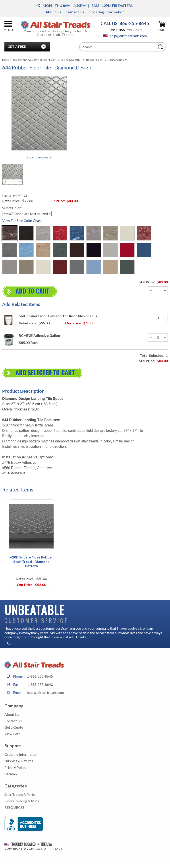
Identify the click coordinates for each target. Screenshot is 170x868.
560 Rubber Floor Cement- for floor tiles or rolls (58, 316)
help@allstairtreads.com (125, 36)
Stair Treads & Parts (20, 794)
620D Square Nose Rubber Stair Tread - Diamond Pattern (32, 561)
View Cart (12, 734)
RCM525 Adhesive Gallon (39, 335)
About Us (53, 12)
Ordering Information (106, 12)
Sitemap (11, 774)
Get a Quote (14, 727)
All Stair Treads (48, 849)
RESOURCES (14, 807)
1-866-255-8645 (40, 676)
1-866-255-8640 (40, 684)
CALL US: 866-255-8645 (125, 23)
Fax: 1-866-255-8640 (125, 30)
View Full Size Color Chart (22, 220)
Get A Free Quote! (17, 48)
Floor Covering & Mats (25, 60)
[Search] (118, 47)
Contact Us (75, 12)
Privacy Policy (15, 767)
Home (6, 60)
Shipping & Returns (19, 761)
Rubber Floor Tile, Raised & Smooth (60, 60)
